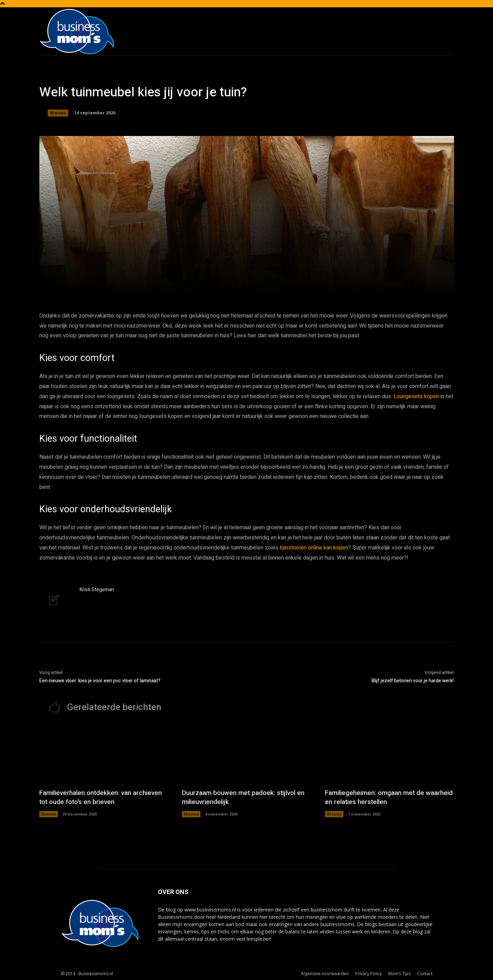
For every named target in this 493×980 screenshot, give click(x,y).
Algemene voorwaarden (325, 974)
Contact (425, 974)
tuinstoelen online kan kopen (314, 548)
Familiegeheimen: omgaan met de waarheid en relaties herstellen (377, 797)
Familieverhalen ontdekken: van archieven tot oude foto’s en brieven (104, 797)
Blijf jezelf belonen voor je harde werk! (413, 681)
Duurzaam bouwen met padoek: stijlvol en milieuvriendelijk (242, 797)
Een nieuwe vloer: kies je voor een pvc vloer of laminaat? (100, 681)
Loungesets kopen (416, 396)
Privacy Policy (368, 974)
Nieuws (58, 113)
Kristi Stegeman (97, 590)
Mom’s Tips (399, 974)
